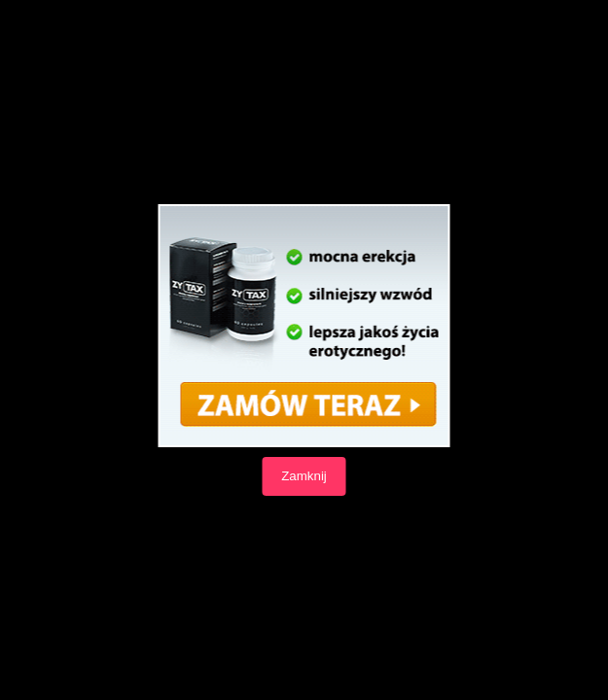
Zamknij (304, 476)
